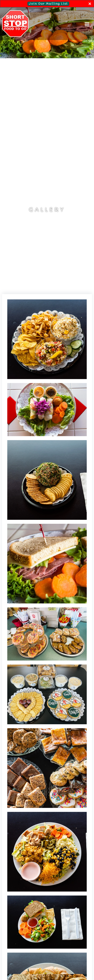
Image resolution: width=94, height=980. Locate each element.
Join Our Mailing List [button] (49, 3)
